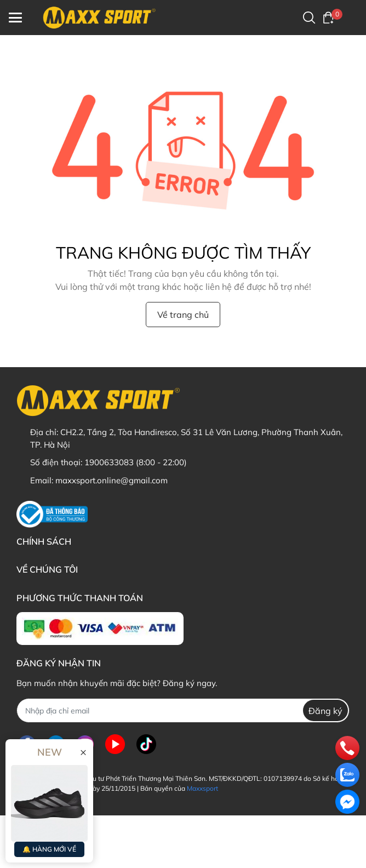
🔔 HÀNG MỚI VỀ (49, 849)
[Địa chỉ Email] (183, 710)
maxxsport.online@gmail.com (111, 480)
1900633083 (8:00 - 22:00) (136, 462)
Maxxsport (202, 788)
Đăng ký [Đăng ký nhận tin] (325, 711)
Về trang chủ (183, 315)
